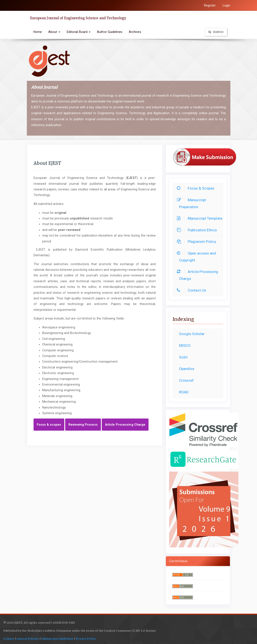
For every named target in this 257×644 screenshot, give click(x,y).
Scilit (183, 357)
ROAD (184, 392)
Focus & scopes (49, 425)
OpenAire (187, 369)
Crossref (186, 380)
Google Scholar (192, 334)
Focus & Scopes (197, 188)
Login (226, 5)
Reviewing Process (83, 425)
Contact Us (193, 290)
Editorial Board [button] (79, 32)
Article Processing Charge (125, 425)
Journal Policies (27, 639)
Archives (135, 32)
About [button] (54, 32)
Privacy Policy (86, 639)
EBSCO (185, 346)
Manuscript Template (201, 218)
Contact (9, 639)
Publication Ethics (198, 230)
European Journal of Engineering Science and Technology (78, 18)
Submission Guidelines (57, 639)
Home (38, 32)
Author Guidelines (110, 32)
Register (210, 5)
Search (216, 32)
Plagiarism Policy (198, 242)
